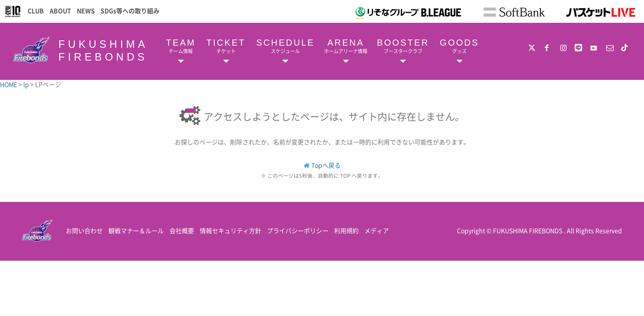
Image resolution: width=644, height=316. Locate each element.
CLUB (36, 11)
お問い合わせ (84, 230)
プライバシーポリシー (298, 230)
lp (27, 84)
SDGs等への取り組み (130, 11)
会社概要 (182, 230)
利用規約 (346, 230)
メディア (377, 230)
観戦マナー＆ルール (136, 230)
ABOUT (60, 11)
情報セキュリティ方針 (230, 230)
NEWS (86, 11)
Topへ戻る (326, 165)
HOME (9, 84)
